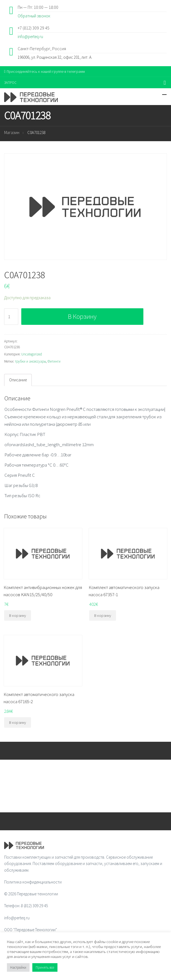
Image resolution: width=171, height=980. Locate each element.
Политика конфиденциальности (33, 882)
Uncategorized (32, 354)
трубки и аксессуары (31, 361)
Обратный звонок (34, 16)
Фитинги (54, 361)
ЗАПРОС (10, 83)
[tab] (18, 380)
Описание (18, 380)
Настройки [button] (18, 967)
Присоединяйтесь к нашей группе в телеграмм (44, 71)
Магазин (12, 132)
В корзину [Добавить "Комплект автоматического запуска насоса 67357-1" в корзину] (103, 615)
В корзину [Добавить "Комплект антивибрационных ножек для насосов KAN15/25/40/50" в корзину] (18, 615)
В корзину (82, 316)
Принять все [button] (45, 967)
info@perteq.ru (30, 37)
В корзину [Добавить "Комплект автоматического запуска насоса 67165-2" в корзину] (18, 722)
